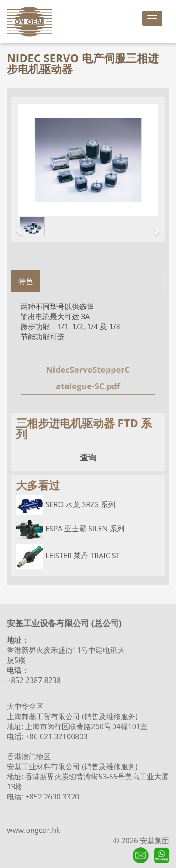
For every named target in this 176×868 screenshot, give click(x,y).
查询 (88, 457)
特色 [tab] (26, 281)
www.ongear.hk (33, 830)
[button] (15, 227)
